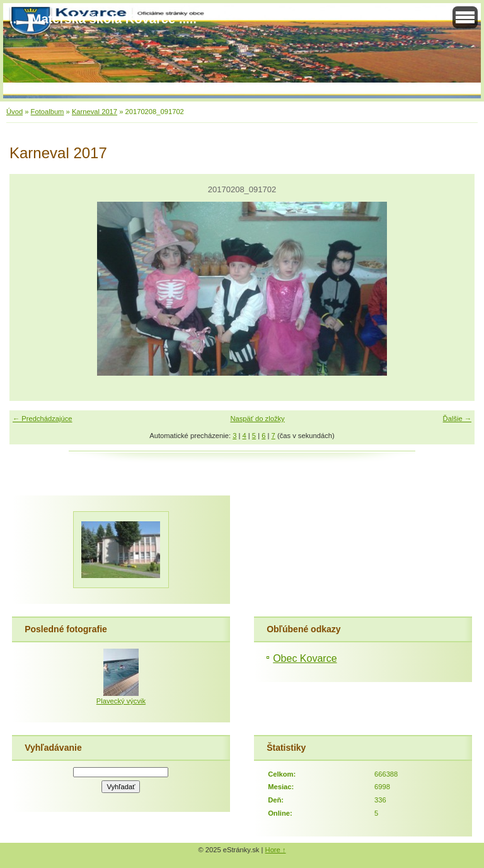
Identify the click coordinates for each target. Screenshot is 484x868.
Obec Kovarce (305, 658)
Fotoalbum (48, 112)
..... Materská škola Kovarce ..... (103, 19)
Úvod (14, 112)
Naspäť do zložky (257, 419)
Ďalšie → (457, 419)
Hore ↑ (276, 850)
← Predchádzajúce (43, 419)
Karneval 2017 (95, 112)
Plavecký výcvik (121, 701)
